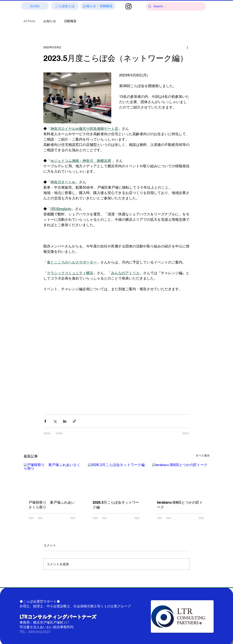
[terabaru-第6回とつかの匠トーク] (181, 479)
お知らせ (50, 21)
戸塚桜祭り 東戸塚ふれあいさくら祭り (52, 505)
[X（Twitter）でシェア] (55, 421)
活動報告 (70, 21)
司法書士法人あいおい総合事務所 (45, 627)
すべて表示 (203, 456)
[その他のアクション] (187, 47)
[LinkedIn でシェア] (65, 421)
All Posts (29, 21)
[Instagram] (129, 6)
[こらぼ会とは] (65, 6)
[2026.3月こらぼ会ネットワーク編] (116, 479)
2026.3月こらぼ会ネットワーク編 (116, 505)
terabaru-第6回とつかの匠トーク (180, 505)
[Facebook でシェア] (45, 421)
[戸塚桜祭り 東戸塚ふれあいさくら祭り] (52, 479)
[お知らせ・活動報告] (98, 6)
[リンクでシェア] (74, 421)
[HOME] (35, 6)
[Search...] (175, 6)
